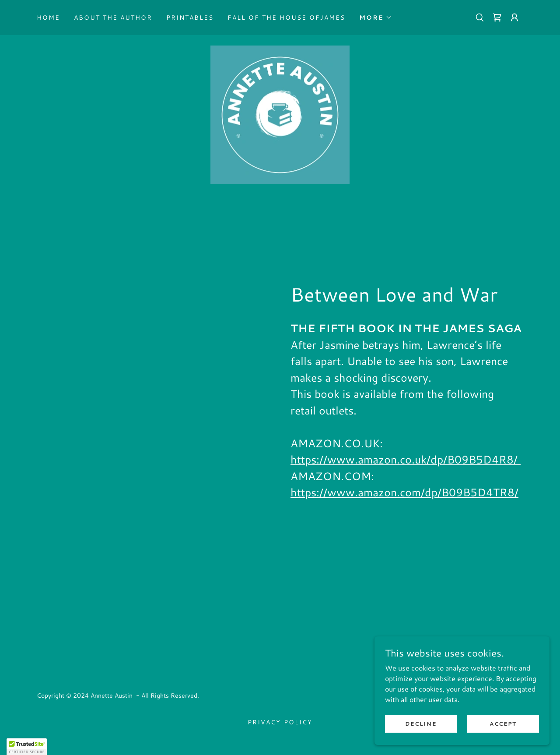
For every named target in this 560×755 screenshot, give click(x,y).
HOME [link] (48, 18)
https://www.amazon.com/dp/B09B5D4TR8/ (404, 493)
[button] (376, 18)
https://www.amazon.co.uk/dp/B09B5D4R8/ (406, 460)
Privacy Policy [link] (280, 723)
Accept (503, 724)
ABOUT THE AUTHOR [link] (113, 18)
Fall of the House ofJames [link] (286, 18)
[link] (497, 18)
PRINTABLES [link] (190, 18)
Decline (421, 724)
